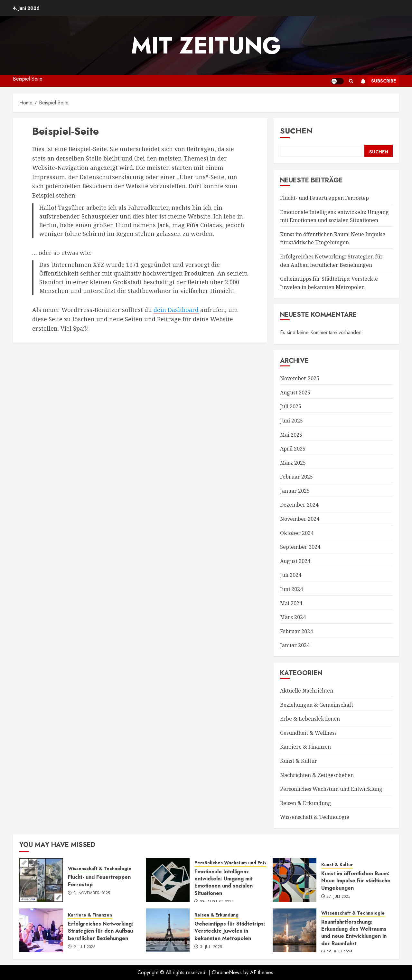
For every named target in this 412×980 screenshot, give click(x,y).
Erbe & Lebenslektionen (310, 719)
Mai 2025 (291, 435)
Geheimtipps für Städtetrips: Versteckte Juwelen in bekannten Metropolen (230, 931)
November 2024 (300, 519)
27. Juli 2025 (338, 897)
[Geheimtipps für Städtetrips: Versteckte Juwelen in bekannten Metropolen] (168, 930)
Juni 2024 (291, 589)
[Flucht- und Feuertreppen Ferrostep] (41, 880)
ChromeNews (227, 972)
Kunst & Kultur (299, 761)
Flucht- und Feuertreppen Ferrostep (324, 198)
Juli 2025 (291, 406)
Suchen (296, 131)
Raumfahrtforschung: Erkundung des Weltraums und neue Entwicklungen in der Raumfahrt (354, 933)
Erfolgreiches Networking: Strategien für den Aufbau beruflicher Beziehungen (101, 931)
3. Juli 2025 (211, 947)
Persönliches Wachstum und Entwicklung (331, 789)
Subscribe (377, 81)
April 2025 (293, 449)
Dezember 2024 (299, 505)
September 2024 (300, 547)
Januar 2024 (295, 645)
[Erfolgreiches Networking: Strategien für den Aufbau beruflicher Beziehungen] (41, 930)
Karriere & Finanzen (305, 747)
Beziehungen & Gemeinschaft (317, 705)
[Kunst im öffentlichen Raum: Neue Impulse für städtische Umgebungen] (295, 880)
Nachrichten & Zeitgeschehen (317, 775)
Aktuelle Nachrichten (307, 691)
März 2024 (293, 617)
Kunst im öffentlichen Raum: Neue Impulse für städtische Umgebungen (333, 238)
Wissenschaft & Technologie (315, 817)
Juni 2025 (291, 421)
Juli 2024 (291, 575)
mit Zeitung (206, 45)
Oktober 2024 (297, 533)
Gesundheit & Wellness (308, 733)
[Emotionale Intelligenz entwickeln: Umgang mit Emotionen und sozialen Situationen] (168, 880)
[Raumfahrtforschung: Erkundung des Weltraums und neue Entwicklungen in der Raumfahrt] (295, 930)
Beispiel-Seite (28, 79)
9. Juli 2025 (84, 947)
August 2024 (295, 561)
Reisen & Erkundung (306, 803)
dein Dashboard (176, 310)
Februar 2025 (296, 477)
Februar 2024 (296, 631)
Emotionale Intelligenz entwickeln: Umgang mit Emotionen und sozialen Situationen (224, 882)
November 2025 (300, 378)
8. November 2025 (92, 893)
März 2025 (293, 463)
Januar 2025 (295, 491)
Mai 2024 (291, 603)
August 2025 (295, 393)
